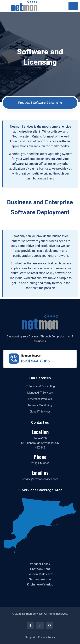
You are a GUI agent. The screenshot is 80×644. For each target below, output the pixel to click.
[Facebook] (30, 626)
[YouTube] (50, 626)
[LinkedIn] (40, 626)
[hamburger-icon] (73, 6)
